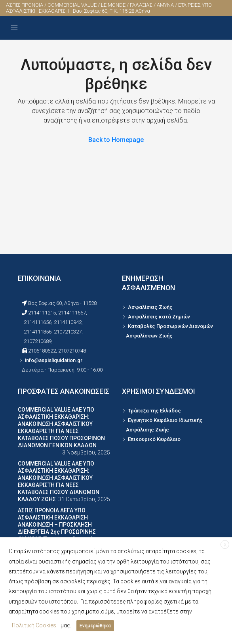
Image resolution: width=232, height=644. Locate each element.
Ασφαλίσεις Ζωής (150, 307)
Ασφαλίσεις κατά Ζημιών (159, 317)
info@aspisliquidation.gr (54, 360)
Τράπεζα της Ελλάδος (154, 411)
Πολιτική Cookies (34, 625)
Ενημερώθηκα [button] (95, 626)
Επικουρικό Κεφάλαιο (154, 439)
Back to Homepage (116, 140)
